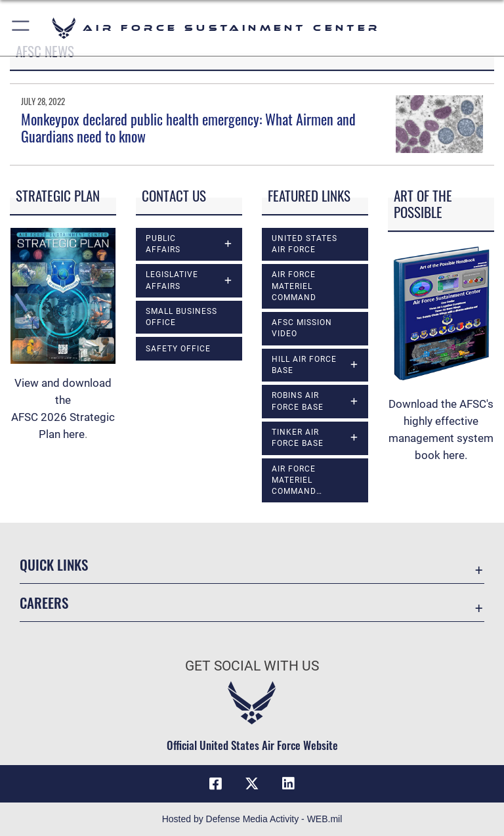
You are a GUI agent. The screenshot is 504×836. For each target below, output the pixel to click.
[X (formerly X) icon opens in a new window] (252, 783)
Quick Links (54, 564)
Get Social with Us (252, 666)
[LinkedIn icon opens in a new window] (289, 783)
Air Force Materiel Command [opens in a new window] (294, 286)
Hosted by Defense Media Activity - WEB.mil (252, 819)
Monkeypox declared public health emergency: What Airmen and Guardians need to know (188, 127)
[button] (21, 28)
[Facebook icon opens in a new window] (215, 783)
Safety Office (178, 349)
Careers (44, 603)
